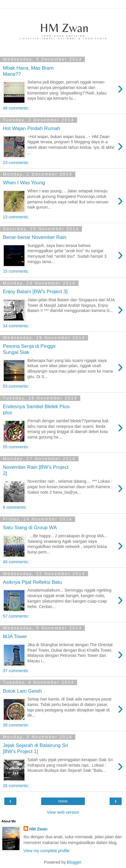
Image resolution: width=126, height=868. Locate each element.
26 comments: (16, 786)
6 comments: (15, 507)
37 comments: (16, 671)
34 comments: (16, 326)
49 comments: (16, 562)
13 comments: (16, 217)
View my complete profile (47, 851)
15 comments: (16, 271)
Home (63, 801)
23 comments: (16, 163)
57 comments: (16, 616)
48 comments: (16, 108)
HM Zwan (38, 829)
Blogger (74, 862)
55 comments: (16, 447)
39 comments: (16, 725)
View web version (63, 812)
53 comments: (16, 386)
